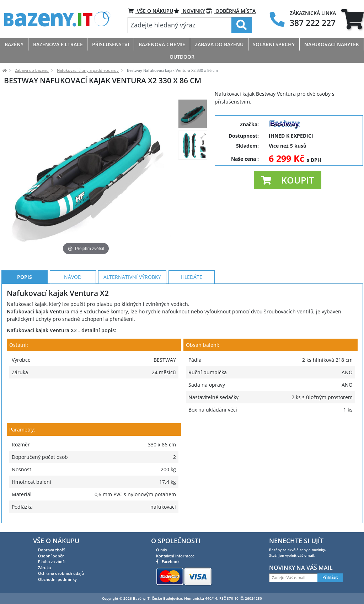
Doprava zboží (51, 550)
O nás (161, 550)
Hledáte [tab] (192, 277)
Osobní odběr (51, 556)
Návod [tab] (73, 277)
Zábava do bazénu (32, 70)
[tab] (352, 19)
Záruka (44, 568)
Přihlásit (330, 577)
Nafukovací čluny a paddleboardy (88, 70)
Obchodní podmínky (57, 579)
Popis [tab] (25, 277)
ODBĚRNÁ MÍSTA (231, 11)
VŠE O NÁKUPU (151, 11)
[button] (288, 180)
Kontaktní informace (175, 556)
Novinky (189, 11)
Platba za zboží (52, 561)
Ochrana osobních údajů (61, 573)
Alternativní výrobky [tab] (132, 277)
